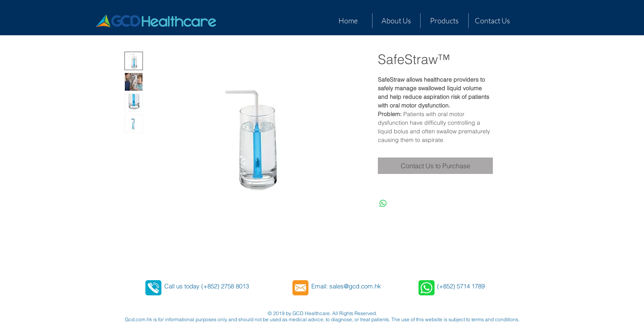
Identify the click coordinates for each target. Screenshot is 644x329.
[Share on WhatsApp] (383, 203)
